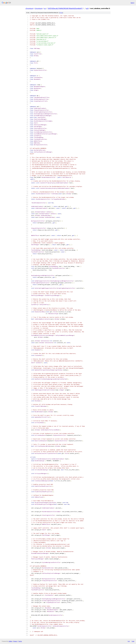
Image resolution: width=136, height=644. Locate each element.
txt (129, 641)
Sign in (132, 3)
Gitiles (10, 641)
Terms (20, 641)
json (133, 641)
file (61, 13)
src (45, 8)
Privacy (15, 641)
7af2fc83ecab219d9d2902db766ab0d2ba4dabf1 (65, 8)
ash (87, 8)
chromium (29, 8)
